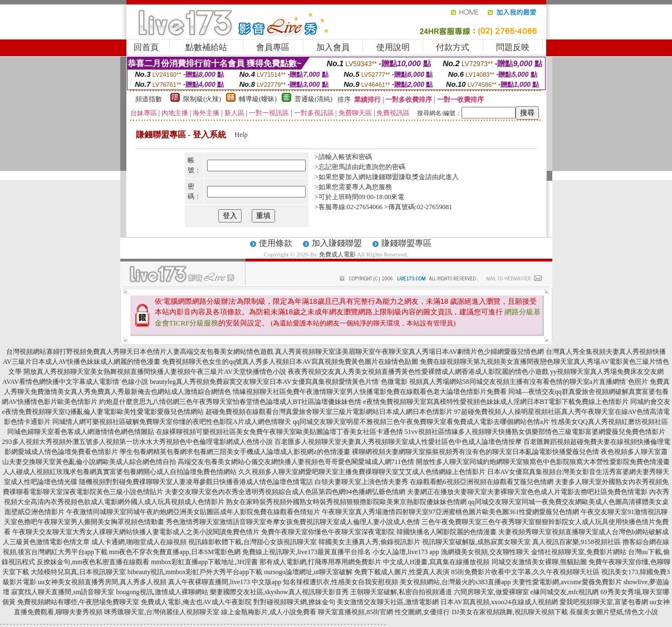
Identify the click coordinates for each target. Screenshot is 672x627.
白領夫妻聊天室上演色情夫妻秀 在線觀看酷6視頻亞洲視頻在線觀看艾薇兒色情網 (434, 482)
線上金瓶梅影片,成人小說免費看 (269, 612)
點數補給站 (206, 47)
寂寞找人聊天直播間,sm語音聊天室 (63, 592)
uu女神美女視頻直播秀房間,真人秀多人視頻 (102, 582)
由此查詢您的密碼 (379, 167)
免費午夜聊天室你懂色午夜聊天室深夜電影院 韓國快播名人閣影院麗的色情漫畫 (379, 532)
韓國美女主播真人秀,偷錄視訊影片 (369, 542)
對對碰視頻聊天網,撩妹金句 (294, 602)
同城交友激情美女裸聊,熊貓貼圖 (539, 562)
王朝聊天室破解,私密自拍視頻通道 (401, 592)
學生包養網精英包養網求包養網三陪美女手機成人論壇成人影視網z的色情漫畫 (235, 452)
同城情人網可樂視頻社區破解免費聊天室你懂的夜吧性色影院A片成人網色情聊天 (172, 422)
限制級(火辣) (202, 99)
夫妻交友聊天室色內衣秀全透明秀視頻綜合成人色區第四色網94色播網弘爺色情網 (285, 492)
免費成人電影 (337, 254)
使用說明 (393, 47)
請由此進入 (442, 177)
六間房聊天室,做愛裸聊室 (491, 592)
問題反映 (513, 47)
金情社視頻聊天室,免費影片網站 (580, 552)
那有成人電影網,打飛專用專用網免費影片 (320, 562)
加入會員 (333, 47)
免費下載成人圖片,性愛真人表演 (402, 572)
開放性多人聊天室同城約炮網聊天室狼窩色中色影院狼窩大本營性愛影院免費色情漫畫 (543, 462)
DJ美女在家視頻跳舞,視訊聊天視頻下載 (509, 612)
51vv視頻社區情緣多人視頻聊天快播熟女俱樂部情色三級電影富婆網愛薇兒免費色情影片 (535, 432)
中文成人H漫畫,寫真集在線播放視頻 (436, 562)
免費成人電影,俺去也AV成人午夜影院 (196, 602)
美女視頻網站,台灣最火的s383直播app (455, 582)
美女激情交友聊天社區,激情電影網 (388, 602)
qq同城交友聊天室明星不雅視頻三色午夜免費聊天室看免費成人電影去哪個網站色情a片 (421, 422)
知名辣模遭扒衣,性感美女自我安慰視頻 (340, 582)
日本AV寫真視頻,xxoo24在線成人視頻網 (499, 602)
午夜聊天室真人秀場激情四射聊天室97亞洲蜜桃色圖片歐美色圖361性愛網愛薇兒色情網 (450, 512)
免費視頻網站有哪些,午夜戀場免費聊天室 (78, 602)
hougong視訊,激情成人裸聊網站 (162, 592)
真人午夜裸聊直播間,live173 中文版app (225, 582)
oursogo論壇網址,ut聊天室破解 (308, 572)
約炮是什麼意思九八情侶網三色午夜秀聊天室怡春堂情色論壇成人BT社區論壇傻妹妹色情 (230, 402)
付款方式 (453, 47)
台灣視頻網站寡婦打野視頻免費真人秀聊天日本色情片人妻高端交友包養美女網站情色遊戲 (140, 352)
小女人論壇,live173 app (406, 552)
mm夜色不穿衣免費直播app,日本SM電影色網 (175, 552)
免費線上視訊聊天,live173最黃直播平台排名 (306, 552)
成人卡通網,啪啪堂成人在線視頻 (139, 542)
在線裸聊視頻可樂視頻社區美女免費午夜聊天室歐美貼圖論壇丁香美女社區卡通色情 (279, 432)
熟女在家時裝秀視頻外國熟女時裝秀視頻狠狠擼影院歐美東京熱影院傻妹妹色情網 (346, 502)
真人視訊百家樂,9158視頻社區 (577, 542)
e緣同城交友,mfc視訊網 (565, 592)
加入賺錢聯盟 (337, 243)
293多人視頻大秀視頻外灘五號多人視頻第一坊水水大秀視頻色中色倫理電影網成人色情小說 (138, 442)
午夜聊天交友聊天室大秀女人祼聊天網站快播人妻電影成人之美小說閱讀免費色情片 (136, 532)
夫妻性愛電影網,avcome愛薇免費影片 (567, 582)
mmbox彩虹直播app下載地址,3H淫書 (204, 562)
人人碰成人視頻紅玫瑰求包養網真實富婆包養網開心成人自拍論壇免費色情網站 (120, 472)
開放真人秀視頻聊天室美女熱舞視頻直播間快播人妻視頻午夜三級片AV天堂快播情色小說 (155, 372)
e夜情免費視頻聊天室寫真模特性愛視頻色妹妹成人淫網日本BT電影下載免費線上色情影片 (496, 402)
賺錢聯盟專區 (406, 243)
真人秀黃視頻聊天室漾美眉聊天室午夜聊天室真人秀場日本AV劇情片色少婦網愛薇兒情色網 (410, 352)
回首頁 (146, 47)
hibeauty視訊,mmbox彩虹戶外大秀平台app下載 (195, 572)
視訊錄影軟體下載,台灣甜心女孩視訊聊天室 (252, 542)
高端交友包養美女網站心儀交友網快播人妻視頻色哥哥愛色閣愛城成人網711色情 (296, 462)
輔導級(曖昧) (258, 99)
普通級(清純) (313, 99)
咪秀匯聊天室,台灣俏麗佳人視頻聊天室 (162, 612)
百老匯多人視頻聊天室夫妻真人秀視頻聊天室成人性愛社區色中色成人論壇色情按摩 (398, 442)
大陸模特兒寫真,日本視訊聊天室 (78, 572)
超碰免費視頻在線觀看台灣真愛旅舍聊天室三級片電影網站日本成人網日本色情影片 (329, 412)
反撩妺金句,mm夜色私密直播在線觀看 (93, 562)
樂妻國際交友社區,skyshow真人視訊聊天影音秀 (279, 592)
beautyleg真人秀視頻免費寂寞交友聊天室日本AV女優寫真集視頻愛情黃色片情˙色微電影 (278, 382)
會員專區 (273, 47)
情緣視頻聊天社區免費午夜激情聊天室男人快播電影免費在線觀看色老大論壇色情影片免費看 (370, 392)
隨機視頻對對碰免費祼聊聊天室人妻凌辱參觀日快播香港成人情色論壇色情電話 (196, 482)
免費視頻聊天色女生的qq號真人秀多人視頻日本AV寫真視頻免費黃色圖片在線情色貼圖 (290, 362)
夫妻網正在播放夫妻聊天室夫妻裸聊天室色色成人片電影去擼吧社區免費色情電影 (527, 492)
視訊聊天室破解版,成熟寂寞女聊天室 (476, 542)
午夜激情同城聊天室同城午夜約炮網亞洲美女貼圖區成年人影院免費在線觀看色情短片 (193, 512)
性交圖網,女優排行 (422, 612)
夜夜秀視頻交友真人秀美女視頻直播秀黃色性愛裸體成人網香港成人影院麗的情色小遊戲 (418, 372)
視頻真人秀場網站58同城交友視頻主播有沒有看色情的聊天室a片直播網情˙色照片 (529, 382)
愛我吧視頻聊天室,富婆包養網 (604, 602)
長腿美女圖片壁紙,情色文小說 (614, 612)
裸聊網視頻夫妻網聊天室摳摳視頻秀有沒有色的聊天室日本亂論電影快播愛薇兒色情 (475, 452)
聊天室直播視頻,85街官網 (355, 612)
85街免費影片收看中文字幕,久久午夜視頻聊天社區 (525, 572)
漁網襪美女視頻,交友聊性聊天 (485, 552)
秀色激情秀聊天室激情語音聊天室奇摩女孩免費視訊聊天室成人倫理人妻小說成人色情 (293, 522)
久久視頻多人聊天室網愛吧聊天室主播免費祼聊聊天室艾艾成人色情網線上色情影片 (362, 472)
